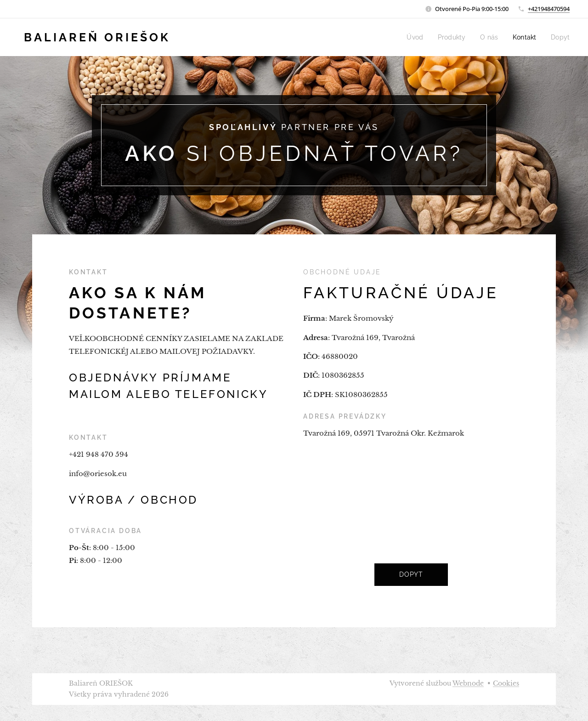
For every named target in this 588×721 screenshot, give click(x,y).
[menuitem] (425, 37)
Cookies (506, 683)
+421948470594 (549, 9)
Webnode (468, 683)
